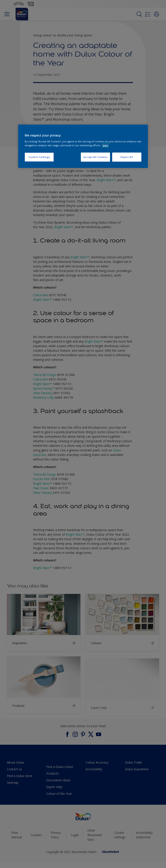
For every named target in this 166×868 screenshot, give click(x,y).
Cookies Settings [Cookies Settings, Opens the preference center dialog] (39, 157)
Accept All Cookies (95, 157)
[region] (83, 146)
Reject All (127, 157)
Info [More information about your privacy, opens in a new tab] (105, 145)
